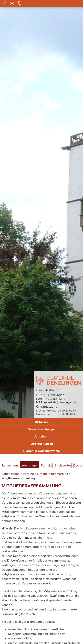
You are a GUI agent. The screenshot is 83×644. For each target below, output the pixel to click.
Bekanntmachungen (42, 429)
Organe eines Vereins (52, 474)
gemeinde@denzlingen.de (60, 402)
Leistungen (10, 465)
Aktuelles (42, 422)
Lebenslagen (30, 465)
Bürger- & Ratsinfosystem (41, 451)
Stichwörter (63, 465)
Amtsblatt (41, 436)
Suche (78, 465)
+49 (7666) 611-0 (55, 399)
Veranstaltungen (42, 444)
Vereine (28, 474)
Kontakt (47, 465)
